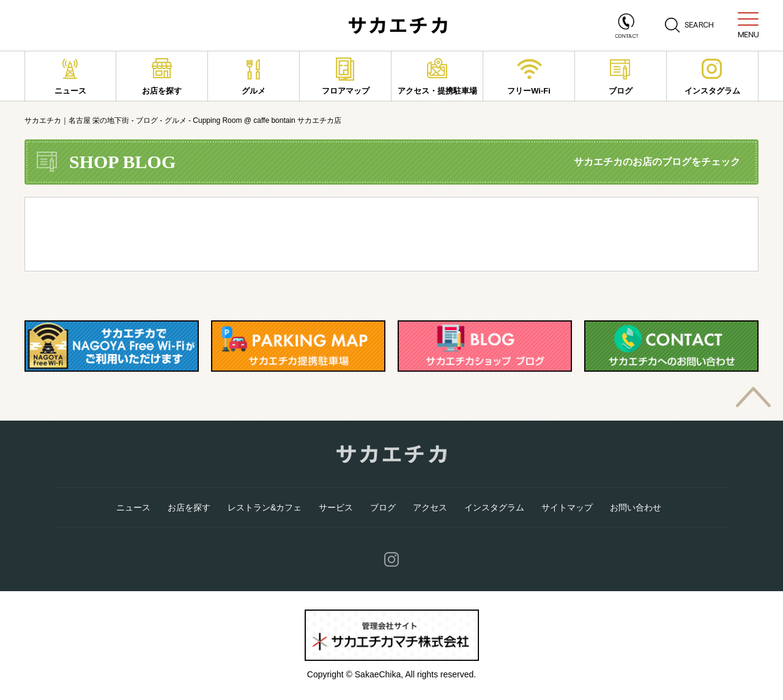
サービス (336, 507)
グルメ (254, 76)
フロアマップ (346, 76)
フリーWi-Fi (529, 76)
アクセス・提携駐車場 (437, 76)
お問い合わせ (636, 507)
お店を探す (162, 76)
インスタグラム (712, 76)
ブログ (621, 76)
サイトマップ (567, 507)
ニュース (70, 76)
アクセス (430, 507)
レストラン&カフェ (265, 507)
